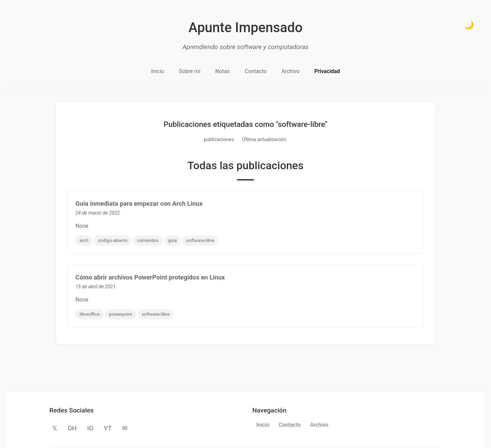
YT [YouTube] (108, 428)
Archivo (290, 71)
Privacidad (327, 71)
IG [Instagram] (90, 428)
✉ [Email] (125, 428)
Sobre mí (190, 71)
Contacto (255, 71)
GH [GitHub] (72, 428)
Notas (223, 71)
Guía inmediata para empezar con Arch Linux (139, 204)
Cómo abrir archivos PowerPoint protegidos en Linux (150, 277)
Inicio (158, 71)
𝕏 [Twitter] (55, 428)
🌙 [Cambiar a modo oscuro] (469, 25)
